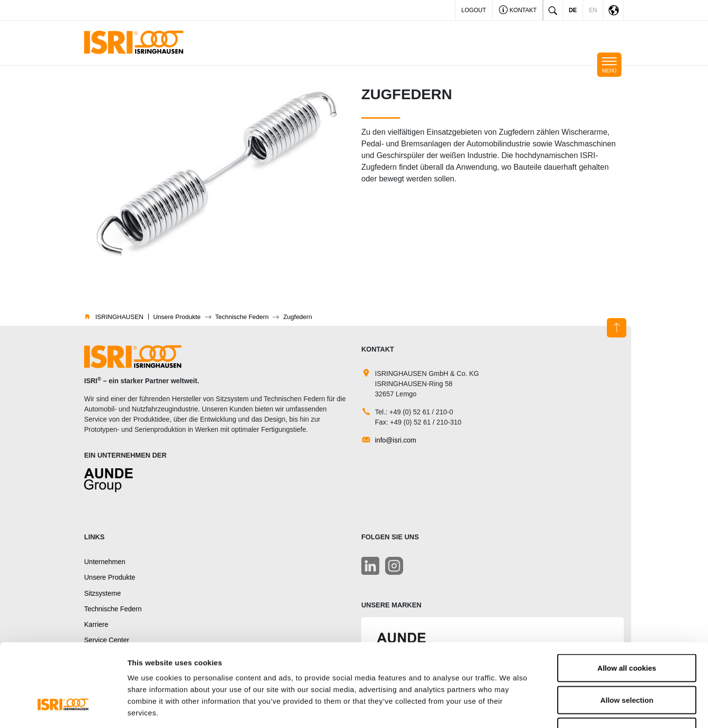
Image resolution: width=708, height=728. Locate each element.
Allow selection (627, 632)
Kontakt (518, 11)
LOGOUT (474, 10)
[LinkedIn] (370, 566)
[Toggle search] (553, 10)
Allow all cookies (627, 600)
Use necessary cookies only (627, 664)
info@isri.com (396, 440)
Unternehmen (105, 562)
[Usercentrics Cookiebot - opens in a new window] (63, 709)
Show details (510, 709)
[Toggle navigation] (609, 65)
